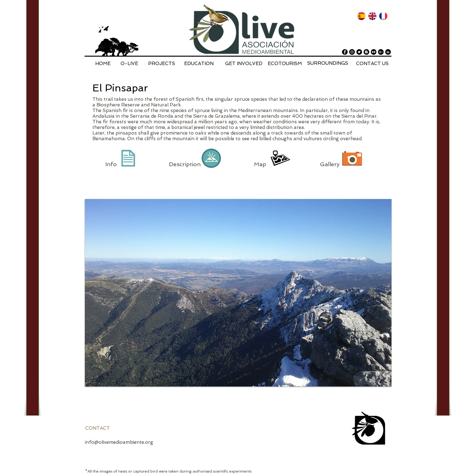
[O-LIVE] (129, 64)
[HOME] (103, 64)
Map (261, 164)
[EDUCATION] (199, 64)
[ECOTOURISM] (285, 64)
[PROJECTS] (162, 64)
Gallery (330, 164)
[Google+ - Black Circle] (381, 52)
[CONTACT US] (372, 64)
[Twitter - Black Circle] (359, 52)
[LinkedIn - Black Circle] (388, 52)
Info (112, 164)
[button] (238, 293)
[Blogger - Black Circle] (366, 52)
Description (185, 164)
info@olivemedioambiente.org (119, 442)
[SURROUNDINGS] (328, 63)
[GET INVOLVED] (244, 64)
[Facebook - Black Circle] (345, 52)
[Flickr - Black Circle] (374, 52)
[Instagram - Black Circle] (352, 52)
